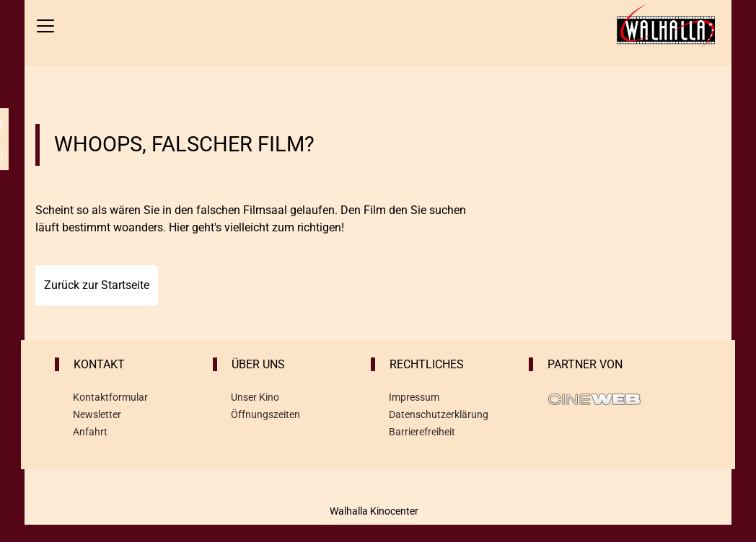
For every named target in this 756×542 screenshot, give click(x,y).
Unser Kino (255, 397)
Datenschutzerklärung (439, 414)
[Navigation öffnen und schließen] (45, 26)
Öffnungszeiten (265, 414)
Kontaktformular (110, 397)
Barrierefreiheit (422, 432)
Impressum (414, 397)
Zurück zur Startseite (97, 285)
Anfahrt (90, 432)
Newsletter (97, 414)
